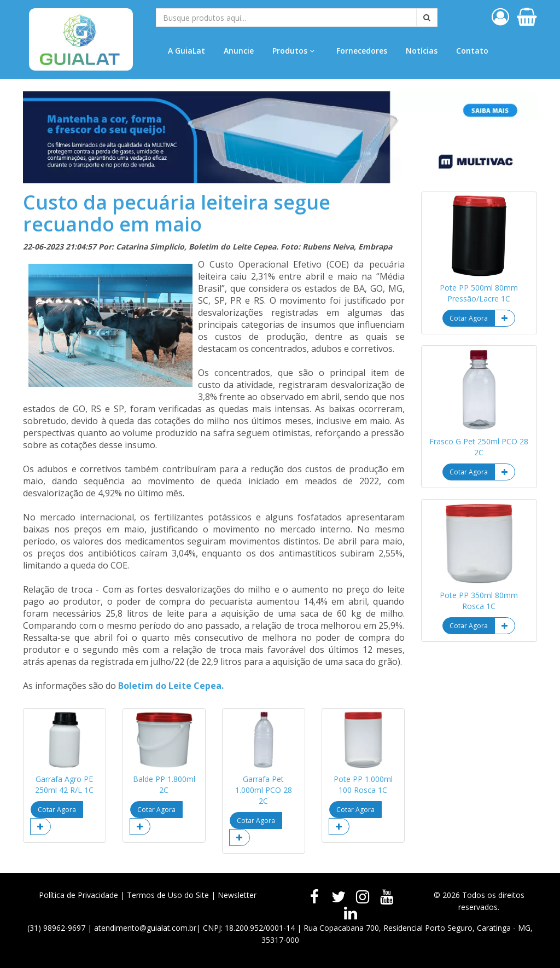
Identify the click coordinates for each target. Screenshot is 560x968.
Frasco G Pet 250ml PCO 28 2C (479, 447)
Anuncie (239, 51)
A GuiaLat (186, 51)
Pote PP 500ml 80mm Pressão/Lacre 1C (479, 293)
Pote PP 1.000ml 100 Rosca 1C (363, 784)
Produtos (293, 51)
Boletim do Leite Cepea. (171, 686)
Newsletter (237, 895)
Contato (472, 51)
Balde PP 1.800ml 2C (164, 784)
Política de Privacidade (78, 895)
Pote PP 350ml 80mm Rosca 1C (479, 601)
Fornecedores (362, 51)
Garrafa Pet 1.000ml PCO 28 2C (264, 790)
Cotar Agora (57, 810)
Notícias (422, 51)
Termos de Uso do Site (168, 895)
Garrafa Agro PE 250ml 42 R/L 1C (64, 784)
